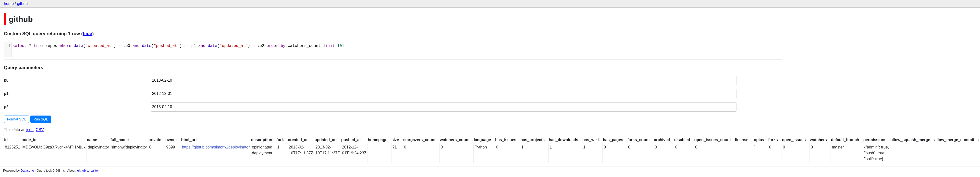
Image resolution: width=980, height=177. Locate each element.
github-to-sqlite (87, 170)
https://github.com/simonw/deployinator (216, 147)
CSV (40, 130)
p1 (6, 94)
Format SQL (17, 119)
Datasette (27, 170)
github (22, 4)
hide (87, 34)
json (30, 130)
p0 (6, 80)
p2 (6, 107)
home (9, 4)
